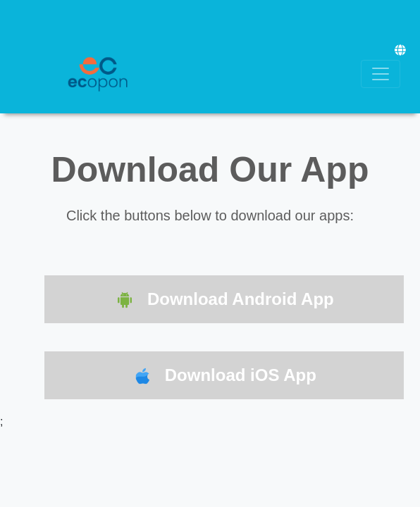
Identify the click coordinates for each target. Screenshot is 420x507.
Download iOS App (224, 376)
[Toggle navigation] (381, 74)
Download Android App (224, 300)
